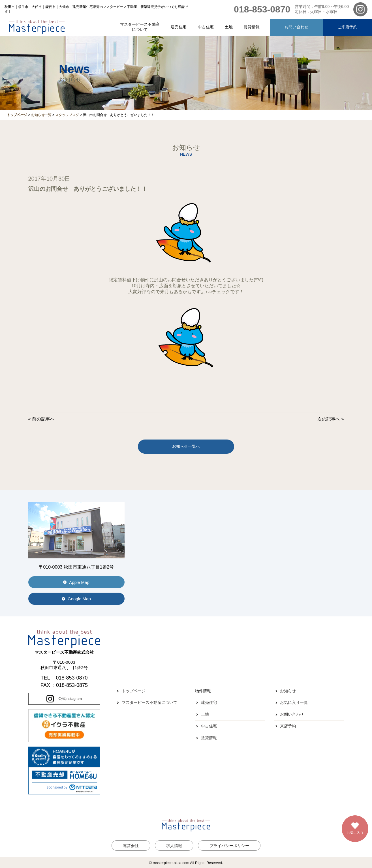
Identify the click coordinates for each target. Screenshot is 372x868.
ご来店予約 (347, 27)
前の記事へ (43, 419)
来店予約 (288, 726)
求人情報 (174, 845)
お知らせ (288, 691)
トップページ (134, 691)
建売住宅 (179, 27)
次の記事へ (329, 419)
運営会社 (131, 845)
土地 (229, 27)
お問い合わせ (296, 27)
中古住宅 (206, 27)
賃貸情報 (252, 27)
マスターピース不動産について (140, 27)
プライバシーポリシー (229, 845)
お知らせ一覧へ (186, 446)
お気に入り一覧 (294, 702)
